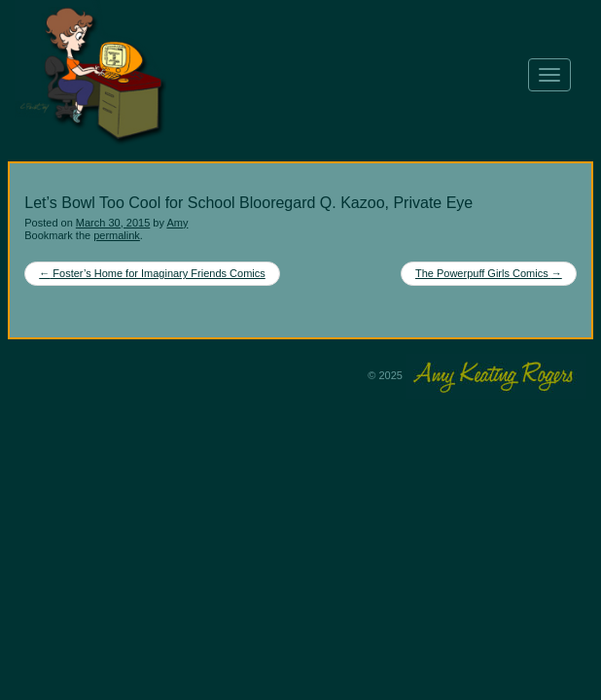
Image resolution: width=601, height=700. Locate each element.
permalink (117, 235)
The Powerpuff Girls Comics (489, 273)
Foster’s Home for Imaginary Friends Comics (152, 273)
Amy (177, 223)
